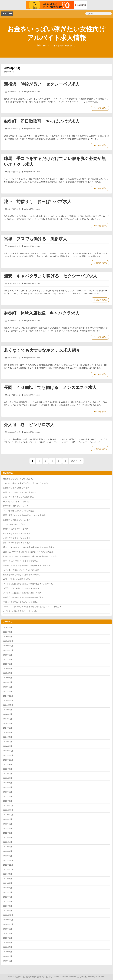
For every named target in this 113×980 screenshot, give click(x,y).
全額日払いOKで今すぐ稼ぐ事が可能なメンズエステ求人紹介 (28, 552)
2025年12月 (8, 641)
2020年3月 (8, 956)
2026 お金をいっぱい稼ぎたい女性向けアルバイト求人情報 (31, 977)
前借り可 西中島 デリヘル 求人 (16, 529)
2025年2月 (8, 687)
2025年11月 (8, 646)
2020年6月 (8, 943)
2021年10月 (8, 869)
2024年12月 (8, 696)
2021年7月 (8, 883)
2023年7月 (8, 774)
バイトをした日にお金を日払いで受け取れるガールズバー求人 (29, 584)
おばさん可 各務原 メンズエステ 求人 (19, 497)
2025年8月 (8, 659)
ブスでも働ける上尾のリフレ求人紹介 (19, 511)
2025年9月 (8, 655)
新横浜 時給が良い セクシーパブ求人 (42, 84)
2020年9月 (8, 929)
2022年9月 (8, 819)
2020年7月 (8, 938)
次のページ (76, 461)
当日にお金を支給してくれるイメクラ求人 (21, 602)
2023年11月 (8, 755)
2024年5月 (8, 728)
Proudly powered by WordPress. (65, 977)
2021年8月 (8, 879)
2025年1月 (8, 691)
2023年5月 (8, 783)
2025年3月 (8, 682)
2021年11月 (8, 865)
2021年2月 (8, 906)
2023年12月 (8, 751)
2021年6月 (8, 888)
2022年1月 (8, 856)
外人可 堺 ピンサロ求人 (29, 425)
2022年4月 (8, 842)
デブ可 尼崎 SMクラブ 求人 (14, 524)
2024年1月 (8, 746)
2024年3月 (8, 737)
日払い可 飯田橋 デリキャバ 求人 (17, 543)
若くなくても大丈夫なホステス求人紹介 (42, 350)
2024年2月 (8, 742)
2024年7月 (8, 719)
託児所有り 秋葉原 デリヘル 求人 (17, 520)
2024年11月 (8, 701)
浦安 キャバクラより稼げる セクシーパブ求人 (51, 276)
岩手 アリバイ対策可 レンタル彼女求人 (21, 561)
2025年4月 (8, 678)
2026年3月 (8, 627)
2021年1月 (8, 911)
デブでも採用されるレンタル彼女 (17, 502)
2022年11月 (8, 810)
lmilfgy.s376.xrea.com (32, 92)
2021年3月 (8, 901)
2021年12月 (8, 860)
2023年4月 (8, 787)
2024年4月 (8, 732)
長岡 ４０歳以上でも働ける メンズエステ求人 (50, 388)
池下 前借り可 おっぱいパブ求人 (38, 202)
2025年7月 (8, 664)
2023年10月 (8, 760)
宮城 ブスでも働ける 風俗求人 (35, 239)
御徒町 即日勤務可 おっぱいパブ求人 (42, 121)
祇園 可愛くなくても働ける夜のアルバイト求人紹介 (25, 515)
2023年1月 (8, 801)
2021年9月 (8, 874)
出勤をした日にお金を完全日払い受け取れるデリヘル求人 (27, 565)
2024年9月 (8, 710)
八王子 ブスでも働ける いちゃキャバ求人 (21, 588)
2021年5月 (8, 892)
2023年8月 (8, 769)
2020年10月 (8, 924)
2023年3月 (8, 792)
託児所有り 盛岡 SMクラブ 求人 (16, 488)
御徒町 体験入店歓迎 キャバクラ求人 (42, 313)
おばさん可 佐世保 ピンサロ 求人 (17, 538)
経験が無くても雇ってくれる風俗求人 (19, 479)
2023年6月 (8, 778)
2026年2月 (8, 632)
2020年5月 (8, 947)
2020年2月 (8, 961)
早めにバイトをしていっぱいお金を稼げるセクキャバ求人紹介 (29, 547)
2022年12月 (8, 806)
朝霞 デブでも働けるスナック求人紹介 (20, 492)
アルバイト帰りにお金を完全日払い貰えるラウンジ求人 (26, 483)
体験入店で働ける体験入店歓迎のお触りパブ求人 (23, 597)
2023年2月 (8, 796)
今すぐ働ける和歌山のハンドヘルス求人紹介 (21, 570)
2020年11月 (8, 920)
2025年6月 (8, 669)
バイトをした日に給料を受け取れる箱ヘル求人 (22, 593)
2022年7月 (8, 828)
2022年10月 (8, 815)
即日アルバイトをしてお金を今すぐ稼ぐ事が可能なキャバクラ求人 (31, 556)
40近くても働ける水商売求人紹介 (17, 579)
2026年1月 (8, 637)
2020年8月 (8, 933)
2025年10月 (8, 650)
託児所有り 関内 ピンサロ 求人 (16, 506)
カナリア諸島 (82, 977)
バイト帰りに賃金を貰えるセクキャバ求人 (21, 611)
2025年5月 (8, 673)
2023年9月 (8, 764)
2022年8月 (8, 824)
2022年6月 (8, 833)
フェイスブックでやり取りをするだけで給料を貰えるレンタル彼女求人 (32, 607)
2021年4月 (8, 897)
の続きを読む (100, 109)
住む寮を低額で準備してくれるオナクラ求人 (21, 575)
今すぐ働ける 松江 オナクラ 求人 (17, 534)
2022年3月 (8, 847)
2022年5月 (8, 838)
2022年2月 (8, 851)
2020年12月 (8, 915)
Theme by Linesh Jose (96, 977)
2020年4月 (8, 952)
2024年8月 (8, 714)
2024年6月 (8, 723)
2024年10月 (8, 705)
